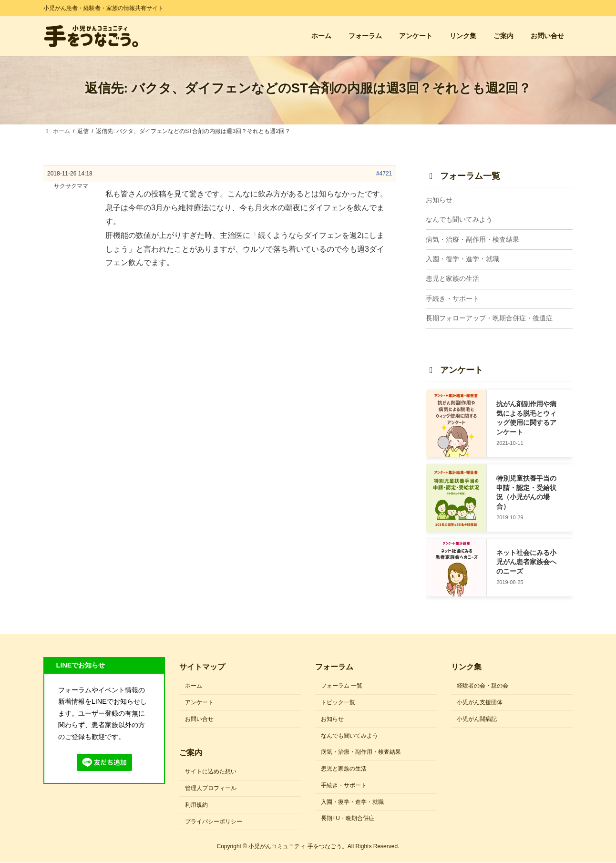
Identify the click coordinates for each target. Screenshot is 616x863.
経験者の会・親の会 (483, 686)
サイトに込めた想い (211, 772)
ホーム (194, 686)
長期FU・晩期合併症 (348, 819)
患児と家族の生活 (452, 279)
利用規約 (196, 805)
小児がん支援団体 (480, 702)
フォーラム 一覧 (342, 686)
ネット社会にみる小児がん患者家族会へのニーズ (526, 562)
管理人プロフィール (211, 788)
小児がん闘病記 (477, 719)
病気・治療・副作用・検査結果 (472, 239)
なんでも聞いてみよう (459, 220)
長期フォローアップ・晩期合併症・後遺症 (489, 318)
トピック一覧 (338, 702)
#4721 (384, 174)
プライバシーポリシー (214, 822)
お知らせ (439, 200)
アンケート (199, 702)
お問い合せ (199, 719)
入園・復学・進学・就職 (462, 259)
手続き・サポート (452, 298)
